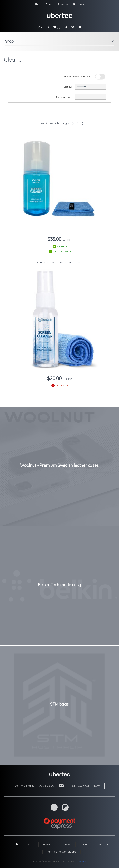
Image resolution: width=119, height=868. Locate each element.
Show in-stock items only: (78, 76)
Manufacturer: (64, 97)
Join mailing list (25, 786)
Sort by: (68, 87)
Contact (43, 27)
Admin (82, 862)
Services (63, 4)
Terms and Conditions (62, 852)
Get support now (86, 786)
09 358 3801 (47, 786)
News (67, 844)
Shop (38, 4)
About (50, 4)
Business (79, 4)
